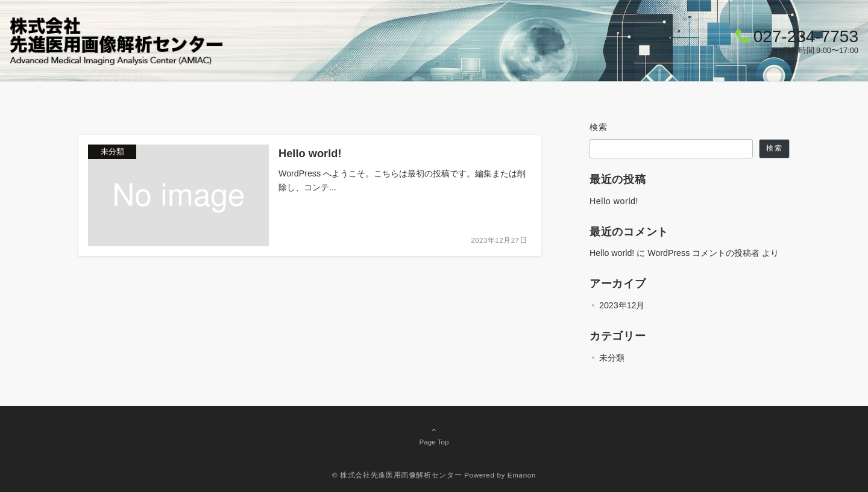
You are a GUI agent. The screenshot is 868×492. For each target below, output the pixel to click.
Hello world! (614, 201)
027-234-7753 (806, 36)
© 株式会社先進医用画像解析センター (397, 475)
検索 (599, 127)
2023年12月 (622, 305)
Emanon (522, 475)
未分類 (612, 358)
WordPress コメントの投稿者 (703, 253)
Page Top (434, 435)
